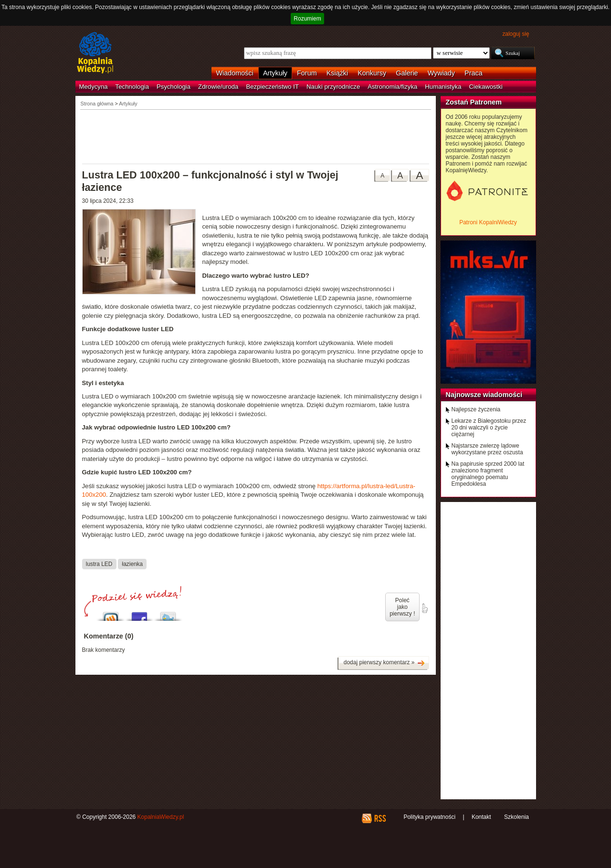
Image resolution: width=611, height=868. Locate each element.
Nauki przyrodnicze (333, 87)
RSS (380, 818)
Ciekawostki (486, 87)
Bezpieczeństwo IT (272, 87)
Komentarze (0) (109, 636)
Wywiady (441, 73)
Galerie (407, 73)
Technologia (132, 87)
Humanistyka (443, 87)
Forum (307, 73)
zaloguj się (516, 34)
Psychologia (174, 87)
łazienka (133, 564)
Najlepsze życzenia (476, 409)
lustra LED (99, 564)
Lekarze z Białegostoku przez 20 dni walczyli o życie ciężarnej (489, 428)
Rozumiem (307, 19)
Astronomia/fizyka (392, 87)
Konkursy (372, 73)
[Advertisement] (256, 136)
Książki (337, 73)
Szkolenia (516, 817)
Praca (474, 73)
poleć (424, 608)
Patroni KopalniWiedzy (488, 222)
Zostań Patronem (474, 102)
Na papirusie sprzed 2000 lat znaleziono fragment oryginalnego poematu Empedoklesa (488, 474)
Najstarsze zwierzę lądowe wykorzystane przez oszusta (487, 449)
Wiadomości (235, 73)
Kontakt (481, 817)
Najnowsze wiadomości (484, 395)
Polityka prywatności (429, 817)
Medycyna (94, 87)
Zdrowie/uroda (218, 87)
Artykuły (275, 73)
